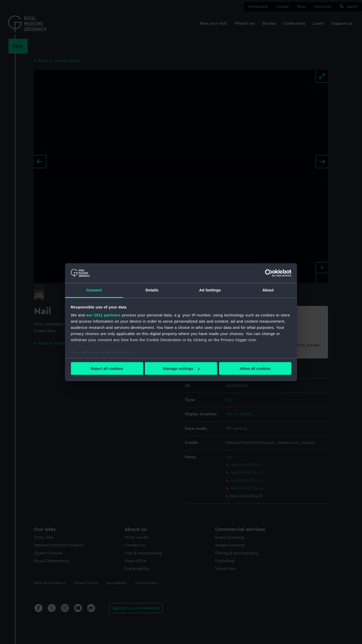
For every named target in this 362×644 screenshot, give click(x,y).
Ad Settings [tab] (210, 290)
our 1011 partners (103, 315)
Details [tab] (152, 290)
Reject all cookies (107, 368)
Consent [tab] (94, 290)
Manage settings (181, 368)
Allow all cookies (255, 368)
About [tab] (268, 290)
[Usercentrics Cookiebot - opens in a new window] (269, 273)
